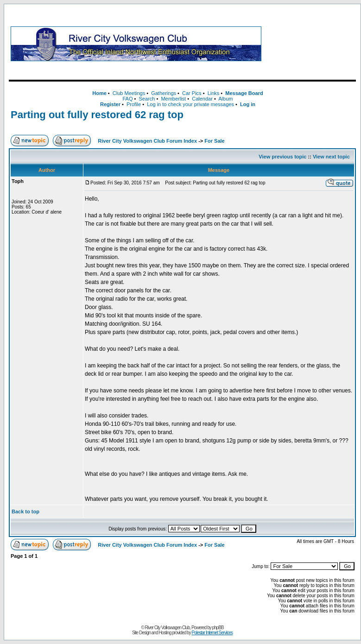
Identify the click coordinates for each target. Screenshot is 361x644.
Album (225, 99)
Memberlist (173, 99)
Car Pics (192, 93)
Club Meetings (129, 93)
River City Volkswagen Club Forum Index (147, 141)
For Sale (214, 141)
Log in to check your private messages (190, 104)
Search (147, 99)
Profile (134, 104)
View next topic (331, 157)
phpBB (218, 628)
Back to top (25, 511)
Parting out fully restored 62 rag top (97, 115)
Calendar (202, 99)
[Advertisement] (310, 44)
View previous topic (282, 157)
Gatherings (164, 93)
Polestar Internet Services (212, 633)
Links (214, 93)
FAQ (127, 99)
